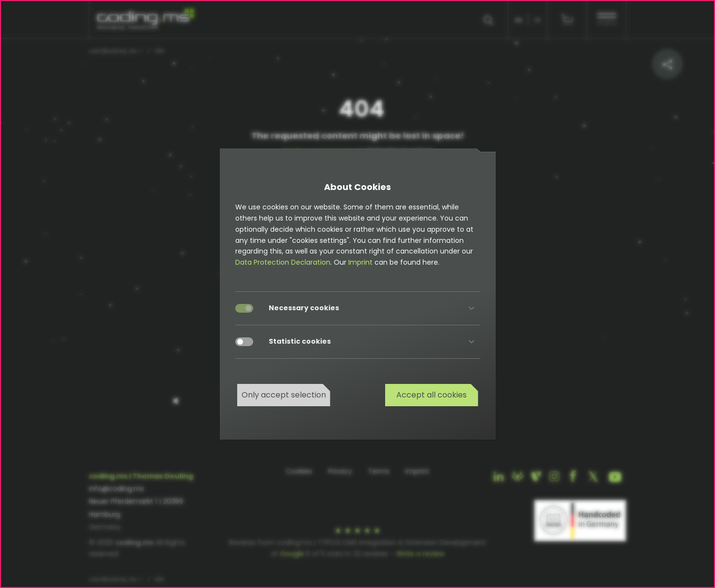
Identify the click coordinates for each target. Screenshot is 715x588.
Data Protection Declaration (283, 262)
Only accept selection (284, 395)
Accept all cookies (431, 395)
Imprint (360, 262)
